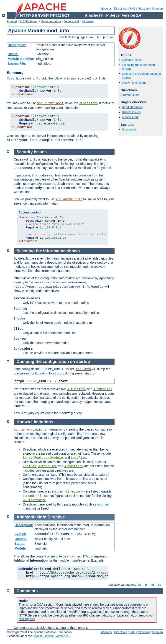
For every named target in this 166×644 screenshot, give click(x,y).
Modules (106, 9)
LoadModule (53, 458)
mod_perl (104, 504)
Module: (21, 548)
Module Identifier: (21, 59)
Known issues (131, 112)
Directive (56, 517)
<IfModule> (103, 389)
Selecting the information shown (48, 251)
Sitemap (157, 9)
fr (98, 37)
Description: (17, 45)
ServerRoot (32, 458)
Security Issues (132, 60)
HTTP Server (29, 21)
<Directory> (74, 492)
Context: (21, 539)
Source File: (17, 64)
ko (111, 37)
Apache (12, 21)
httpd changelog (133, 107)
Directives (121, 9)
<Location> (89, 103)
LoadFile (78, 458)
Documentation (51, 21)
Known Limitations (134, 83)
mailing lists (27, 619)
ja (104, 37)
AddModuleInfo (130, 95)
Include (29, 466)
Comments (129, 129)
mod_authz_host (50, 103)
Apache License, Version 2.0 (51, 636)
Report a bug (131, 117)
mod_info (33, 79)
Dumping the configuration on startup (53, 362)
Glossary (144, 9)
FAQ (133, 9)
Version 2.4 (72, 21)
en (91, 37)
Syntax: (20, 534)
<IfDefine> (77, 389)
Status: (13, 54)
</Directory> (34, 500)
